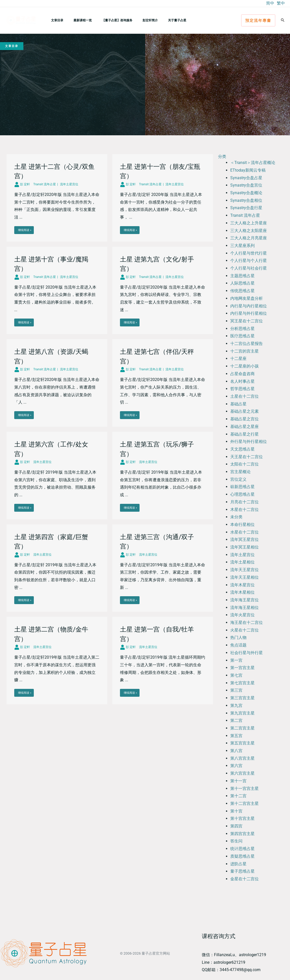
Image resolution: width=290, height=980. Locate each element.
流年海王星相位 (245, 608)
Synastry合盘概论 (246, 193)
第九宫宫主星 (242, 713)
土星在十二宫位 (245, 396)
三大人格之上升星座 (249, 223)
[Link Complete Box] (57, 198)
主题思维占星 (242, 276)
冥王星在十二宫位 (247, 321)
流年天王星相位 (245, 577)
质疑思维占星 (242, 856)
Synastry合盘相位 (246, 200)
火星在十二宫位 (245, 630)
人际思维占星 (242, 283)
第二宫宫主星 (242, 728)
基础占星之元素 (245, 411)
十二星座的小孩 (245, 366)
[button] (258, 20)
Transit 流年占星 (245, 215)
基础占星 (238, 404)
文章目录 (55, 20)
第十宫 (236, 811)
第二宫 (236, 720)
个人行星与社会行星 (249, 268)
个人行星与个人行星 (249, 261)
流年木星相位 (242, 592)
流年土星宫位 (242, 555)
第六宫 (236, 766)
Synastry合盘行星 (246, 208)
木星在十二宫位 (245, 510)
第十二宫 (238, 796)
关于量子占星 (159, 20)
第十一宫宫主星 (245, 788)
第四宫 (236, 826)
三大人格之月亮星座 (249, 238)
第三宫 (236, 690)
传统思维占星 (242, 291)
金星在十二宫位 (245, 879)
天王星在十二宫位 (247, 457)
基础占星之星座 (245, 427)
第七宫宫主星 (242, 683)
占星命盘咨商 (242, 374)
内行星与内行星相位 (249, 306)
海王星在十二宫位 (247, 622)
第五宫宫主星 (242, 743)
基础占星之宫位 (245, 419)
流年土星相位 (242, 562)
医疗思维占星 (242, 336)
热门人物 (238, 637)
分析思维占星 (242, 329)
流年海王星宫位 (245, 600)
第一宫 (236, 660)
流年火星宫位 (242, 615)
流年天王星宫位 (245, 570)
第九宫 (236, 705)
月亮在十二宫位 (245, 502)
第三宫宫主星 (242, 698)
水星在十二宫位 (245, 532)
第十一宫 (238, 781)
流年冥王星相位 (245, 547)
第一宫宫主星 (242, 668)
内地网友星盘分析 (247, 298)
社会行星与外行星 (247, 653)
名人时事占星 (242, 381)
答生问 (236, 841)
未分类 (236, 517)
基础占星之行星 (245, 434)
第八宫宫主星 (242, 758)
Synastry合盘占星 (246, 178)
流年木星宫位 (242, 585)
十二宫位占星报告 (247, 344)
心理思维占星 (242, 494)
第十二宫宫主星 (245, 803)
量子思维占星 (242, 871)
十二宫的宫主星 (245, 351)
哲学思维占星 (242, 389)
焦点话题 (238, 645)
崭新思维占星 (242, 487)
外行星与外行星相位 (249, 442)
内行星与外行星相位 (249, 313)
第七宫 (236, 675)
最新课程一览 (77, 20)
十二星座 (238, 359)
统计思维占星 (242, 849)
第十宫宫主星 (242, 818)
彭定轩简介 (136, 20)
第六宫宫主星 (242, 773)
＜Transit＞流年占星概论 (253, 163)
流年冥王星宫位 (245, 539)
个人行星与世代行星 (249, 253)
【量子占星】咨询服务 (107, 20)
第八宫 (236, 751)
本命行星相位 (242, 525)
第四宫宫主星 (242, 834)
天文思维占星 (242, 449)
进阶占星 (238, 864)
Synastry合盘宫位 (246, 185)
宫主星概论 (240, 472)
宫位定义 (238, 479)
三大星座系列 (242, 246)
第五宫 (236, 736)
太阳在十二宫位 (245, 464)
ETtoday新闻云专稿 (248, 170)
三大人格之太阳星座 (249, 231)
